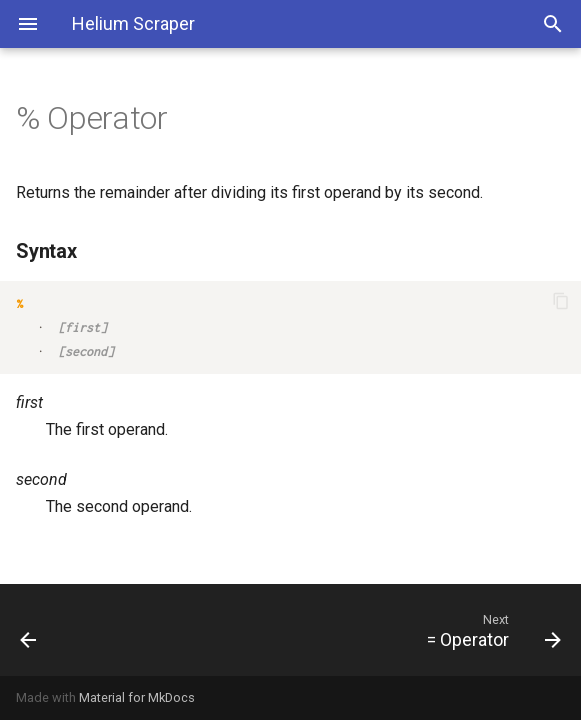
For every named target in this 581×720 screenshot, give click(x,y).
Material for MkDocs (137, 697)
